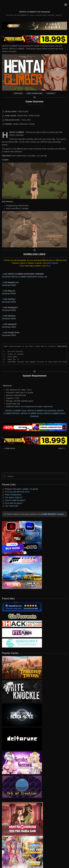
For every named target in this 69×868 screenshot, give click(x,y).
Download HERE (9, 285)
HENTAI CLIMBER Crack (16, 411)
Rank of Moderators (13, 495)
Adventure (41, 15)
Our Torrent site (12, 506)
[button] (66, 5)
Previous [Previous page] (9, 449)
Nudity (59, 15)
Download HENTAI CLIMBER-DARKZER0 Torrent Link (25, 277)
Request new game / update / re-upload (22, 489)
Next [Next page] (62, 449)
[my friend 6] (22, 633)
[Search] (34, 476)
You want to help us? (14, 497)
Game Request (52, 263)
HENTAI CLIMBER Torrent (32, 413)
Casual (51, 15)
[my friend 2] (22, 616)
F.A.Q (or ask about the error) (17, 492)
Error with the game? (14, 503)
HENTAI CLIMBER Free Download (42, 411)
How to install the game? (15, 500)
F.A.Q (48, 266)
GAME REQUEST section (52, 514)
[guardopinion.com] (22, 607)
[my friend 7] (22, 643)
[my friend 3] (22, 624)
